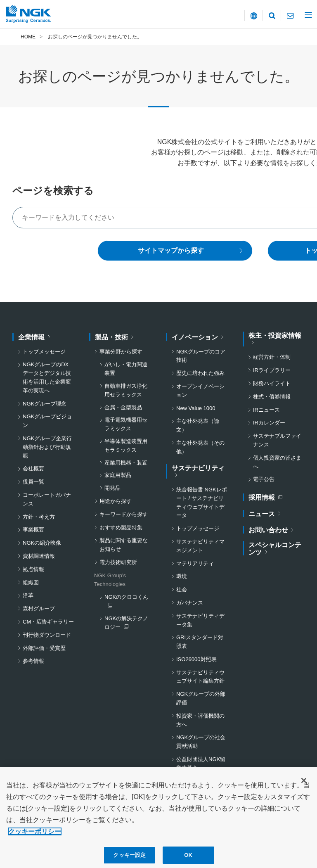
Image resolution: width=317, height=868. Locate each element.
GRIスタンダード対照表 (200, 642)
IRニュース (266, 410)
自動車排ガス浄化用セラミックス (126, 390)
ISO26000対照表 (196, 659)
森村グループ (39, 608)
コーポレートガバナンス (47, 499)
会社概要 (33, 468)
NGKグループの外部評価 (201, 698)
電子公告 (264, 479)
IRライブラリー (272, 370)
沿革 (28, 595)
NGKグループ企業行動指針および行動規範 (47, 447)
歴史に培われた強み (200, 373)
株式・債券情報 (272, 397)
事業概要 (33, 530)
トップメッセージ (44, 352)
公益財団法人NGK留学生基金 (201, 764)
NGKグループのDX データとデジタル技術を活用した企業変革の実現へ (48, 377)
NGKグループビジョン (47, 421)
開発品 (112, 488)
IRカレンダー (269, 423)
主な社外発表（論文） (198, 425)
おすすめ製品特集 (121, 528)
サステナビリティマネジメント (200, 546)
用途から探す (116, 501)
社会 (182, 589)
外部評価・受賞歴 (44, 648)
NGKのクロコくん (128, 601)
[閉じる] (304, 788)
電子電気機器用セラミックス (126, 424)
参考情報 (33, 661)
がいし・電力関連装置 (126, 369)
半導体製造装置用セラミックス (126, 446)
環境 (182, 576)
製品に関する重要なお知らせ (124, 545)
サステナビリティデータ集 (200, 620)
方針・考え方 (39, 517)
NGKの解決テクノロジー (128, 624)
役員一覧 (33, 482)
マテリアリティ (195, 563)
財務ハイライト (272, 383)
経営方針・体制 (272, 357)
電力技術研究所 (118, 562)
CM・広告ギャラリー (48, 622)
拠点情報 (33, 569)
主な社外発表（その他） (200, 447)
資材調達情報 (39, 556)
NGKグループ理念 (45, 404)
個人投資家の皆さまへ (277, 462)
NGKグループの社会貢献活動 (201, 742)
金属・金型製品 (123, 407)
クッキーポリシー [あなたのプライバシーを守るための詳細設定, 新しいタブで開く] (35, 839)
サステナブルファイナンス (277, 440)
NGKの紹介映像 (42, 543)
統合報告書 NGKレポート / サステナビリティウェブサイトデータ (202, 502)
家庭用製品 (118, 475)
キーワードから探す (124, 514)
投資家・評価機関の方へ (200, 720)
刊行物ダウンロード (47, 635)
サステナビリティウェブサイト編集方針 (200, 677)
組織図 (31, 582)
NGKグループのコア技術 (201, 356)
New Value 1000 (196, 408)
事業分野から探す (121, 352)
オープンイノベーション (200, 391)
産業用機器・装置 (126, 463)
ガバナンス (190, 603)
